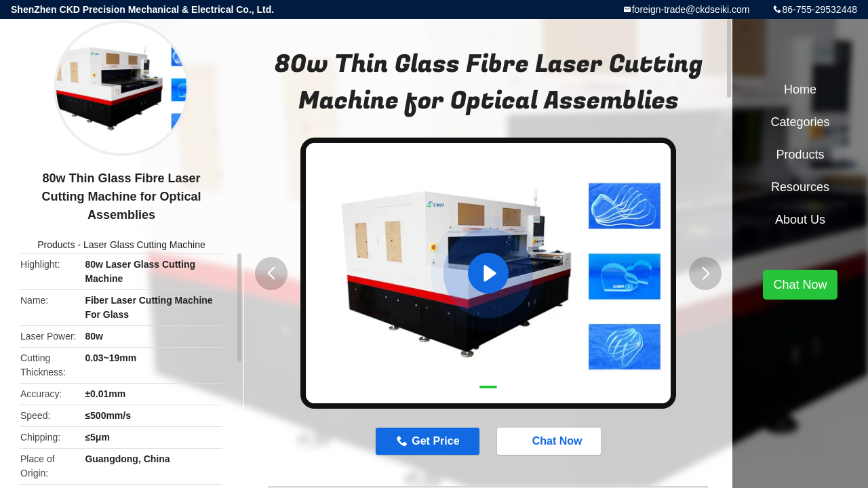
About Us (800, 220)
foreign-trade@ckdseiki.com (691, 9)
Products (56, 245)
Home (800, 89)
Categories (800, 122)
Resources (800, 187)
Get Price (435, 441)
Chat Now (551, 441)
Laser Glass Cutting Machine (144, 245)
